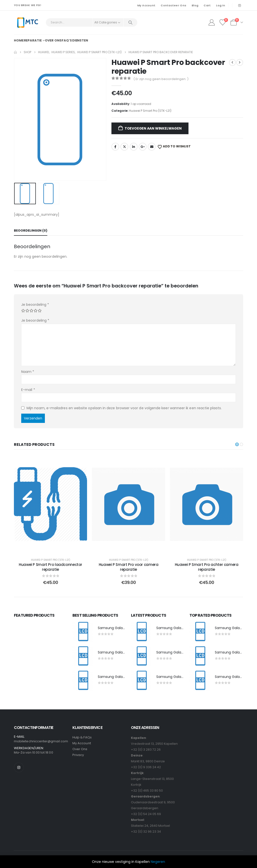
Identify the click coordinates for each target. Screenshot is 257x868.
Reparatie (33, 40)
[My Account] (212, 22)
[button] (237, 444)
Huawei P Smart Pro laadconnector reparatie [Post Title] (50, 567)
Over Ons (80, 749)
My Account (146, 5)
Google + (143, 147)
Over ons (53, 40)
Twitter (124, 147)
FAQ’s (67, 40)
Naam (28, 372)
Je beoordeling (35, 305)
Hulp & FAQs (82, 737)
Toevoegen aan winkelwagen (153, 128)
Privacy (78, 755)
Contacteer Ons (173, 5)
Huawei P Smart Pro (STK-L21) (150, 111)
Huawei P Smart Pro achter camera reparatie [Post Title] (207, 567)
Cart (207, 5)
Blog (195, 5)
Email (152, 147)
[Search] (130, 22)
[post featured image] (83, 632)
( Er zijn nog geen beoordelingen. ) (161, 79)
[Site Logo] (27, 23)
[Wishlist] (223, 22)
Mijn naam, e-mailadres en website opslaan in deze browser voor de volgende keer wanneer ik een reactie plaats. (124, 408)
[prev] (232, 62)
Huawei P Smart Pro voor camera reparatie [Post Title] (129, 567)
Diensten (80, 40)
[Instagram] (239, 5)
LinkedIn (134, 147)
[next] (240, 62)
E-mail (28, 390)
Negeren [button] (158, 862)
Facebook (115, 147)
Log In (221, 5)
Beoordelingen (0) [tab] (31, 230)
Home (19, 40)
